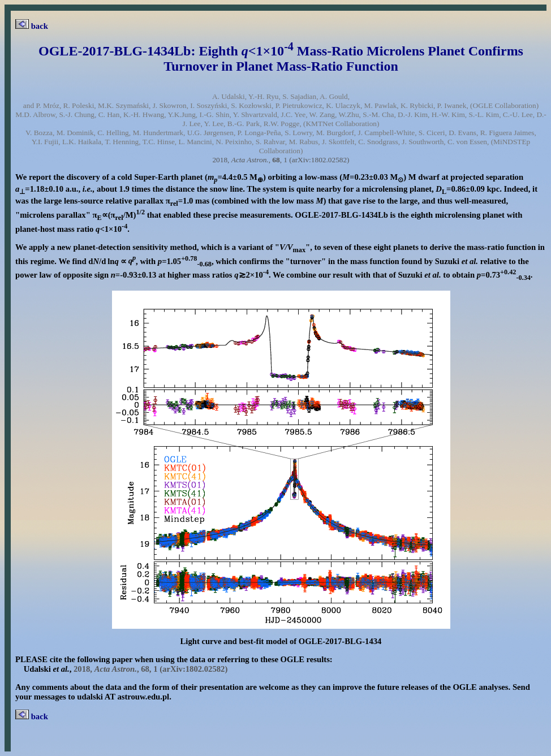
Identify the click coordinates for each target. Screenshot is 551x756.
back (32, 26)
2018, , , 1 (250, 160)
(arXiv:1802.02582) (319, 160)
